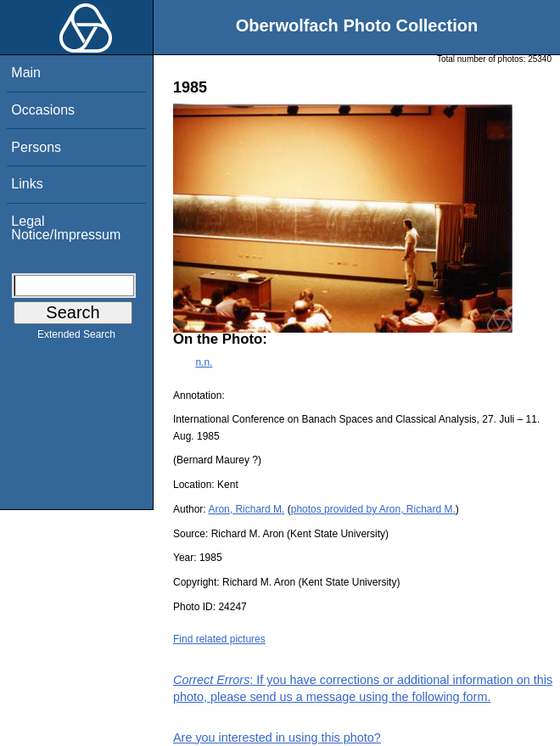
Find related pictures (219, 639)
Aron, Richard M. (246, 509)
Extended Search (76, 338)
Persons (36, 147)
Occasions (43, 110)
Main (26, 73)
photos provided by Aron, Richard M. (373, 509)
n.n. (204, 362)
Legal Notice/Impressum (66, 228)
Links (27, 184)
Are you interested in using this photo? (277, 738)
